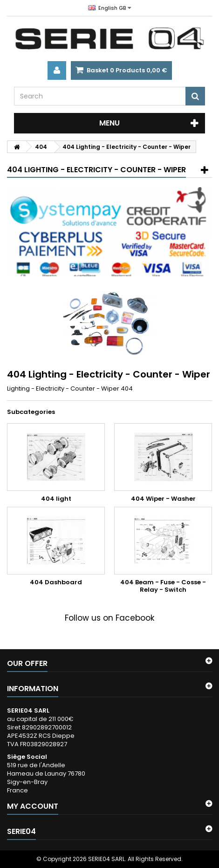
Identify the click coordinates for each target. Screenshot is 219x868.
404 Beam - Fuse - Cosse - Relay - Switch (163, 586)
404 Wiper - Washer (163, 499)
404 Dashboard (56, 582)
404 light (56, 499)
